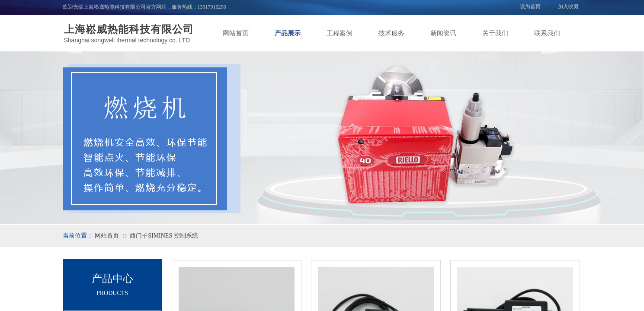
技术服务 (391, 33)
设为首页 (530, 6)
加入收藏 (568, 6)
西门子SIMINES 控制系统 (164, 236)
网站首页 (236, 33)
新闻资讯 (443, 33)
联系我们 (547, 33)
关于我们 (495, 33)
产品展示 (288, 33)
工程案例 (340, 33)
